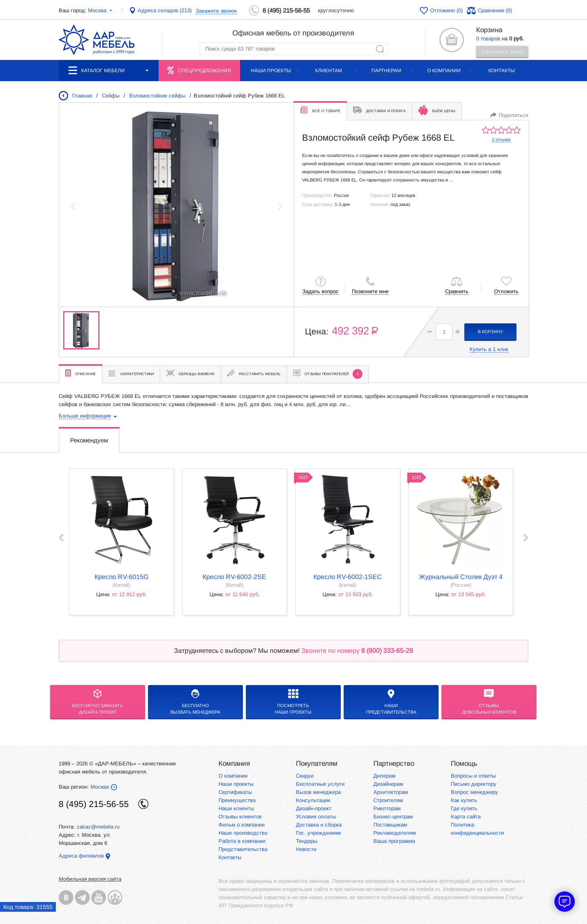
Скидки (305, 776)
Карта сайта (466, 817)
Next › (526, 538)
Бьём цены (437, 110)
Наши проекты (271, 71)
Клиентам (329, 71)
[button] (458, 332)
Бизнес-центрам (393, 817)
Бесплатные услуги (320, 784)
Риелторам (387, 808)
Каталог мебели (108, 70)
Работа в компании (242, 841)
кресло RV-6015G (121, 577)
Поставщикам (390, 825)
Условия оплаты (316, 817)
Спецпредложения (204, 71)
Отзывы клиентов (240, 817)
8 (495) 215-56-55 (286, 10)
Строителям (388, 800)
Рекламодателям (395, 833)
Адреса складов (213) (165, 10)
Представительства (243, 849)
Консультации (313, 800)
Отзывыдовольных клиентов (489, 702)
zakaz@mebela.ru (98, 827)
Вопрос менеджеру (474, 792)
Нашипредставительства (391, 702)
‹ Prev (61, 538)
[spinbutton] (444, 332)
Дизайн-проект (314, 808)
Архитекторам (391, 792)
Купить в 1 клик (489, 349)
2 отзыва (501, 139)
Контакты (502, 71)
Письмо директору (474, 784)
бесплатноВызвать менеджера (195, 702)
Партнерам (386, 71)
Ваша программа (394, 841)
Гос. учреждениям (318, 833)
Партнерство (394, 764)
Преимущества (237, 800)
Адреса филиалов (81, 856)
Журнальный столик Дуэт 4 (461, 577)
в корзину (490, 332)
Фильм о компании (242, 825)
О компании (444, 71)
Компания (234, 764)
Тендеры (307, 841)
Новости (306, 849)
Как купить (464, 800)
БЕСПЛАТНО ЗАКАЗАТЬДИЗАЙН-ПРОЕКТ (97, 702)
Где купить (464, 808)
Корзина (489, 30)
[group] (177, 206)
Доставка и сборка (319, 825)
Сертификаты (235, 792)
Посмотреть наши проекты (293, 702)
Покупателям (317, 764)
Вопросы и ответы (473, 776)
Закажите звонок (216, 11)
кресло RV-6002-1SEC (348, 577)
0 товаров (488, 39)
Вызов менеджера (318, 792)
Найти (380, 49)
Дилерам (384, 776)
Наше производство (243, 833)
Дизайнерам (388, 784)
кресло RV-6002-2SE (234, 577)
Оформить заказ (502, 52)
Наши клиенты (236, 808)
